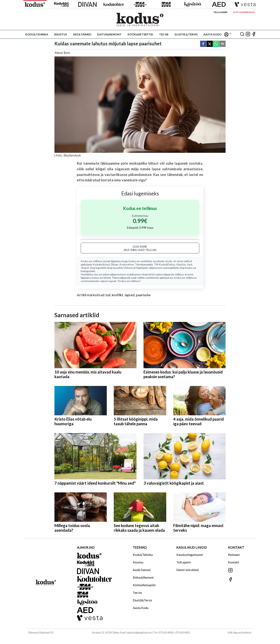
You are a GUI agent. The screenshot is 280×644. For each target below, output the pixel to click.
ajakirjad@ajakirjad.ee (139, 633)
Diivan (115, 264)
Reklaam (234, 555)
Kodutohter (127, 264)
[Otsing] (242, 34)
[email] (222, 44)
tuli (108, 295)
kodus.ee (134, 261)
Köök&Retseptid (140, 34)
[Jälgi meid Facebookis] (254, 34)
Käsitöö (181, 264)
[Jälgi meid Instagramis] (248, 34)
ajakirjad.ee (166, 278)
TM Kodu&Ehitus (165, 264)
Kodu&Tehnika (37, 34)
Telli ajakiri (220, 12)
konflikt (118, 295)
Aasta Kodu (212, 34)
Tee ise (164, 34)
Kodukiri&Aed (101, 264)
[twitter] (210, 44)
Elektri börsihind (187, 570)
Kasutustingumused (189, 555)
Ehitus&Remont (109, 34)
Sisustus (60, 34)
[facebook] (203, 44)
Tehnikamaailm (144, 264)
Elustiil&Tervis (186, 34)
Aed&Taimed (82, 34)
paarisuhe (143, 295)
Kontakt (234, 562)
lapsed (130, 295)
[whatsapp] (216, 44)
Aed (190, 264)
